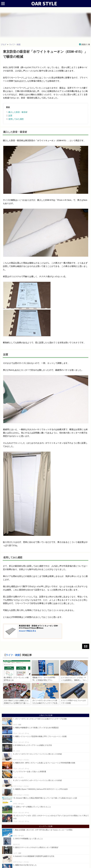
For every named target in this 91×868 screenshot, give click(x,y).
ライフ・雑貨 (15, 45)
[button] (86, 646)
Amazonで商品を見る (27, 631)
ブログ (3, 45)
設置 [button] (10, 116)
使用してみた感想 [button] (16, 119)
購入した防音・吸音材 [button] (18, 112)
